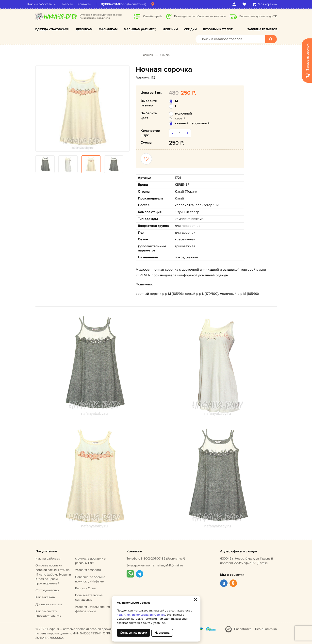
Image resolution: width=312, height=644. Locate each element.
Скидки (190, 29)
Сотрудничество (47, 590)
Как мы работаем (48, 4)
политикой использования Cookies (141, 615)
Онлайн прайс (153, 16)
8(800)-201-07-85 (122, 4)
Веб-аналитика (266, 629)
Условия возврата (88, 570)
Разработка (243, 629)
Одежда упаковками (52, 29)
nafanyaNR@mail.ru (169, 565)
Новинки (170, 29)
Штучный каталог (218, 29)
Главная (147, 55)
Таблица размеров (262, 29)
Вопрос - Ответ (86, 588)
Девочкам (84, 29)
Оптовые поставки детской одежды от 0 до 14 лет (53, 574)
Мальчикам (108, 29)
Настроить (162, 633)
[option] (82, 108)
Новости (75, 4)
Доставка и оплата (49, 604)
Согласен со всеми (133, 633)
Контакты (92, 4)
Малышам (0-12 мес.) (140, 29)
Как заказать (45, 597)
